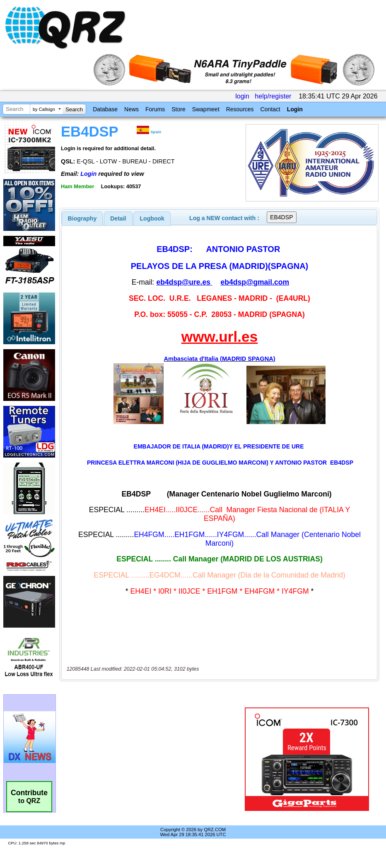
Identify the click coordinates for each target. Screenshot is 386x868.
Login (295, 109)
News (131, 109)
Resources (240, 109)
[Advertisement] (154, 759)
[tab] (82, 218)
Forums (155, 109)
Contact (270, 109)
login (242, 96)
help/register (273, 96)
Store (178, 109)
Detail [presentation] (118, 218)
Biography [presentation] (82, 218)
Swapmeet (206, 109)
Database (105, 109)
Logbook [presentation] (152, 218)
